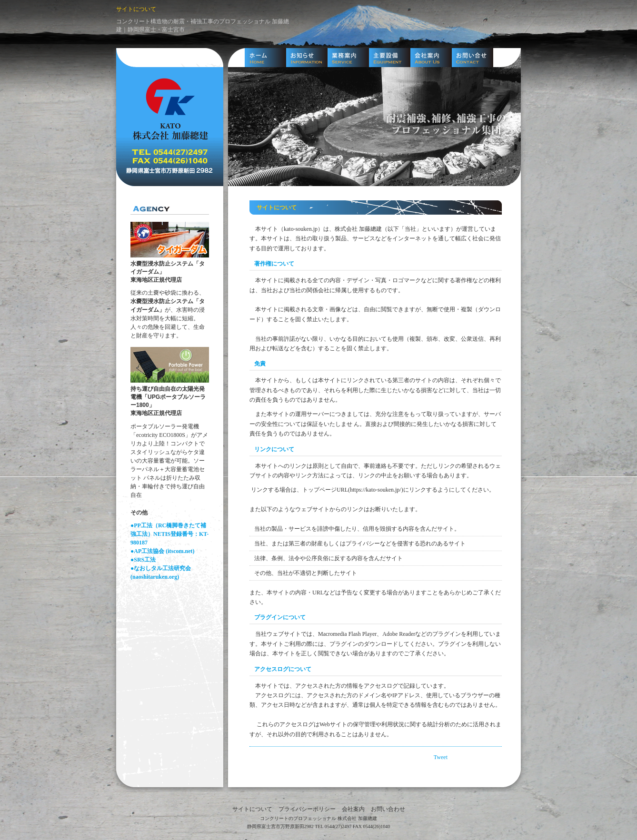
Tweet (441, 757)
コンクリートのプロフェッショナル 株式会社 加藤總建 (318, 818)
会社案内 (353, 809)
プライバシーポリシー (307, 809)
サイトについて (252, 809)
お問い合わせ (388, 809)
